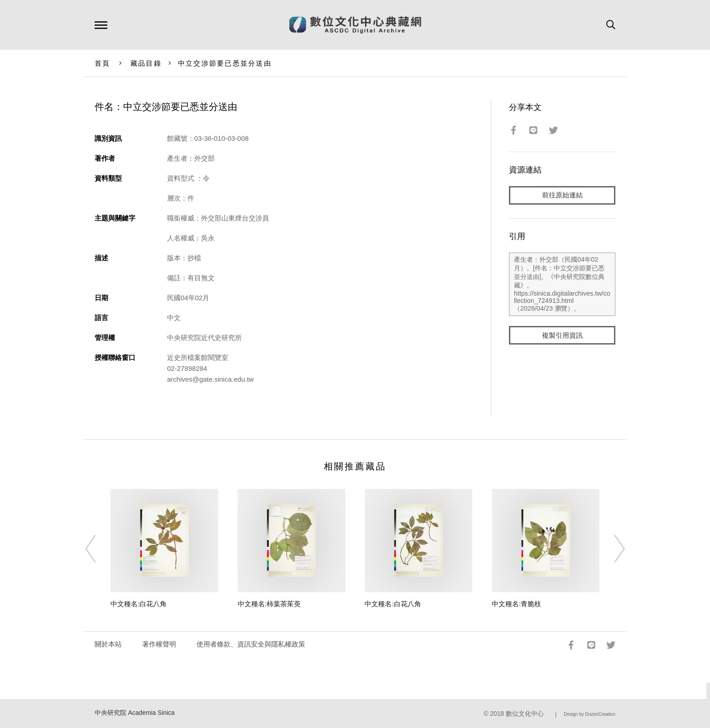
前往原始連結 (562, 195)
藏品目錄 (146, 63)
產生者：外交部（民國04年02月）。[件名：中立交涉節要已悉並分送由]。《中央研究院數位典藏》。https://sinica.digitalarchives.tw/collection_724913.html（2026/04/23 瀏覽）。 (562, 285)
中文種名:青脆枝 (516, 604)
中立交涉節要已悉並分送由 (225, 63)
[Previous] (99, 549)
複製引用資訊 (562, 336)
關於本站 (108, 644)
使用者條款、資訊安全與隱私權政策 (251, 644)
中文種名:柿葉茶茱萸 (269, 604)
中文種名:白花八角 (139, 604)
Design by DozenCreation (590, 714)
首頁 (103, 63)
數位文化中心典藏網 (355, 25)
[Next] (611, 549)
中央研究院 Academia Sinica (135, 713)
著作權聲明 (159, 644)
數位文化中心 (525, 714)
